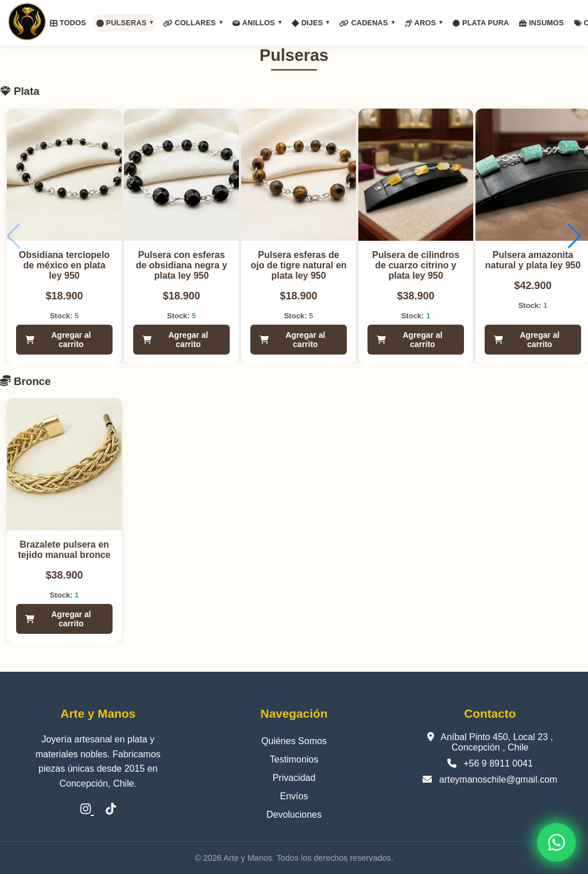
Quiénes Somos (294, 741)
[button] (575, 236)
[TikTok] (111, 809)
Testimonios (294, 759)
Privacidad (294, 778)
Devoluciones (294, 815)
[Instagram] (87, 809)
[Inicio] (27, 23)
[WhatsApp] (557, 843)
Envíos (294, 796)
